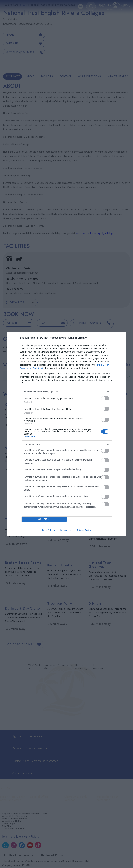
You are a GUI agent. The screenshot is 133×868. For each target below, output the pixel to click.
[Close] (120, 338)
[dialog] (67, 434)
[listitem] (67, 391)
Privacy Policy (84, 530)
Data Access (66, 530)
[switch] (105, 398)
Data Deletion (49, 530)
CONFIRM (44, 519)
